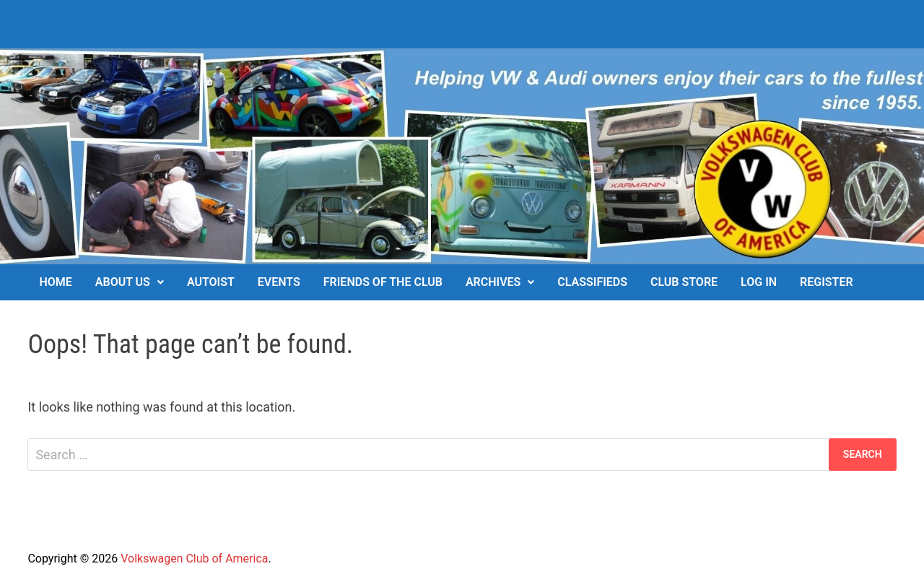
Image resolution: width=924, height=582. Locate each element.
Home (55, 282)
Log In (759, 282)
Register (826, 282)
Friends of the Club (383, 282)
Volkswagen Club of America (194, 559)
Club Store (684, 282)
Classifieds (592, 282)
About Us (123, 282)
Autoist (211, 282)
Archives (493, 282)
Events (279, 282)
